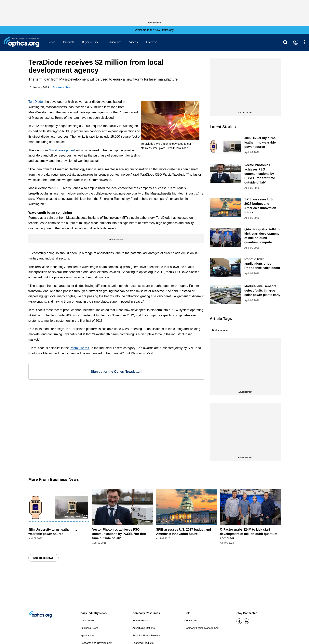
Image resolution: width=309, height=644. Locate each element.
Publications (114, 42)
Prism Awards (79, 348)
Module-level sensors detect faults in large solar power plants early (262, 290)
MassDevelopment (62, 150)
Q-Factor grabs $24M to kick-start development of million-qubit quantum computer (249, 534)
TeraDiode (36, 102)
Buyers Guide (90, 42)
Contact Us (191, 620)
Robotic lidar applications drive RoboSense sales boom (262, 264)
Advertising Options (144, 628)
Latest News (87, 620)
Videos (134, 42)
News (52, 42)
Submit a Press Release (146, 635)
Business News (62, 87)
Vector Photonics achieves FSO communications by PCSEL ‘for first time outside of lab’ (260, 174)
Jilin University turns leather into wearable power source (260, 142)
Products (69, 42)
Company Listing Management (202, 628)
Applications (87, 635)
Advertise (151, 42)
